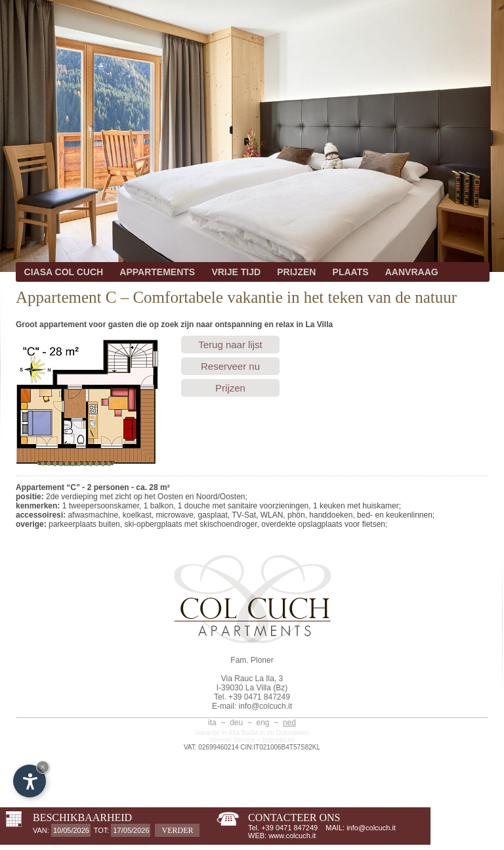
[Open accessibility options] (30, 781)
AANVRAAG (412, 272)
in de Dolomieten (284, 733)
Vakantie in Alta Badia (227, 733)
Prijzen (230, 388)
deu (236, 723)
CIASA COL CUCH (64, 272)
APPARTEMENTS (157, 272)
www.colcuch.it (292, 836)
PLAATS (351, 272)
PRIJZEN (296, 272)
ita (212, 723)
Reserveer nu (230, 366)
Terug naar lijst (230, 345)
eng (263, 723)
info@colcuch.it (266, 706)
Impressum (279, 740)
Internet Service (232, 740)
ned (289, 723)
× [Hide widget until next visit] (43, 767)
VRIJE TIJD (236, 272)
